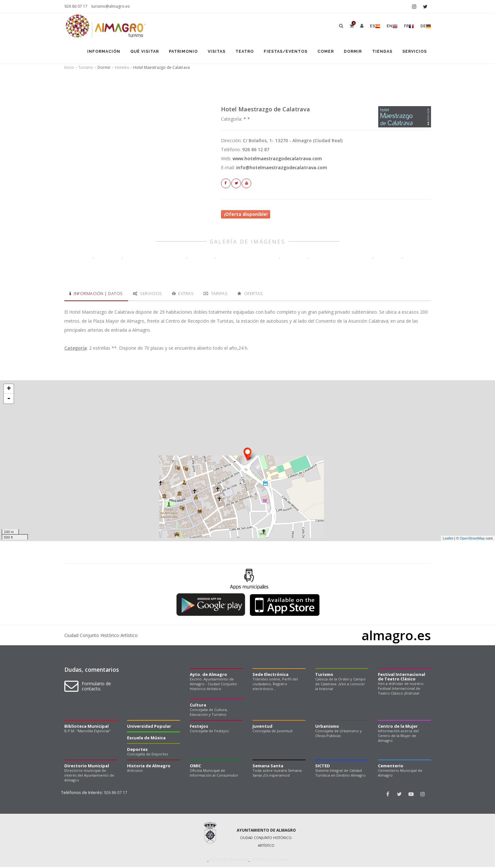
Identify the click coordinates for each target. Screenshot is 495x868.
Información (96, 52)
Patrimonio (177, 52)
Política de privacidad (228, 861)
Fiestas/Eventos (282, 52)
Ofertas (250, 294)
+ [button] (9, 390)
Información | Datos (96, 294)
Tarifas (215, 294)
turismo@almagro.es (110, 6)
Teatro (240, 52)
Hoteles (122, 68)
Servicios (414, 52)
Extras (183, 294)
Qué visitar (137, 52)
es (375, 26)
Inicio (69, 68)
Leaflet (448, 540)
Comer (323, 52)
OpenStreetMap (472, 540)
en (392, 26)
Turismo (86, 68)
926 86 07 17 (76, 6)
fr (409, 26)
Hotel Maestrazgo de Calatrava (266, 110)
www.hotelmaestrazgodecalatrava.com (277, 159)
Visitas (211, 52)
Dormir (351, 52)
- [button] (9, 400)
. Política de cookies (269, 861)
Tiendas (381, 52)
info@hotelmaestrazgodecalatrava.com (282, 168)
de (426, 26)
